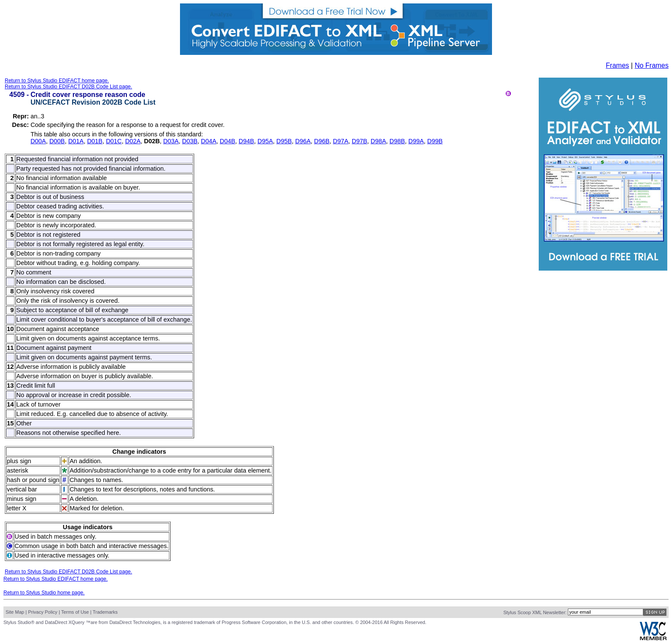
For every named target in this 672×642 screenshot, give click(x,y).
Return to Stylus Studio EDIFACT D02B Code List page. (68, 87)
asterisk (18, 470)
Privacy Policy (42, 612)
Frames (618, 65)
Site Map (15, 612)
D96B (322, 141)
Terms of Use (75, 612)
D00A (38, 141)
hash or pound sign (33, 480)
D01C (114, 141)
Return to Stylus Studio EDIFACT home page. (57, 81)
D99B (435, 141)
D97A (341, 141)
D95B (284, 141)
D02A (133, 141)
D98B (397, 141)
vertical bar (22, 489)
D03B (190, 141)
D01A (76, 141)
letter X (17, 508)
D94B (246, 141)
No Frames (652, 65)
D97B (360, 141)
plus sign (19, 461)
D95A (265, 141)
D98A (378, 141)
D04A (209, 141)
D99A (416, 141)
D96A (303, 141)
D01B (95, 141)
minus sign (22, 499)
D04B (228, 141)
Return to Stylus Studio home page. (44, 593)
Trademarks (105, 612)
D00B (57, 141)
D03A (171, 141)
